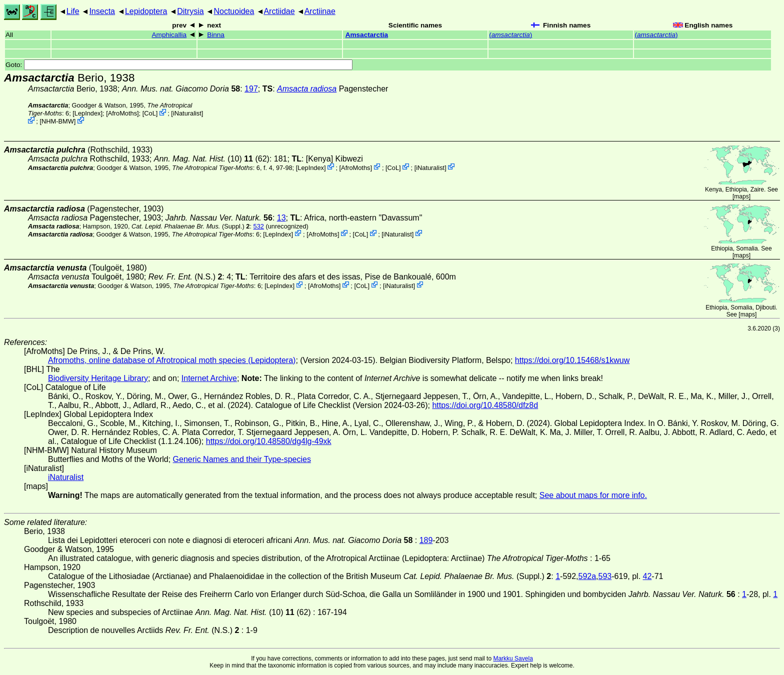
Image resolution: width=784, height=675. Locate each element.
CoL (150, 113)
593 (605, 576)
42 (647, 576)
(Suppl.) (188, 226)
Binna (216, 35)
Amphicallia (169, 35)
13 (281, 218)
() (510, 35)
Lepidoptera (146, 11)
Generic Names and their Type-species (242, 459)
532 (259, 226)
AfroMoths (122, 113)
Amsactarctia (367, 35)
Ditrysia (190, 11)
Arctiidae (279, 11)
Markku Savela (513, 658)
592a (587, 576)
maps (741, 196)
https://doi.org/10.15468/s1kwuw (572, 360)
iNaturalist (187, 113)
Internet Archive (209, 378)
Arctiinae (320, 11)
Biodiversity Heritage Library (98, 378)
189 (426, 540)
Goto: (179, 65)
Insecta (102, 11)
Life (73, 11)
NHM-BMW (58, 121)
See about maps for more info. (593, 495)
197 (251, 89)
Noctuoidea (234, 11)
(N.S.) (185, 277)
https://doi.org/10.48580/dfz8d (485, 405)
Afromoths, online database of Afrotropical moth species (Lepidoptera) (172, 360)
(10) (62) (212, 159)
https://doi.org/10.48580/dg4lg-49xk (269, 441)
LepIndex (88, 113)
